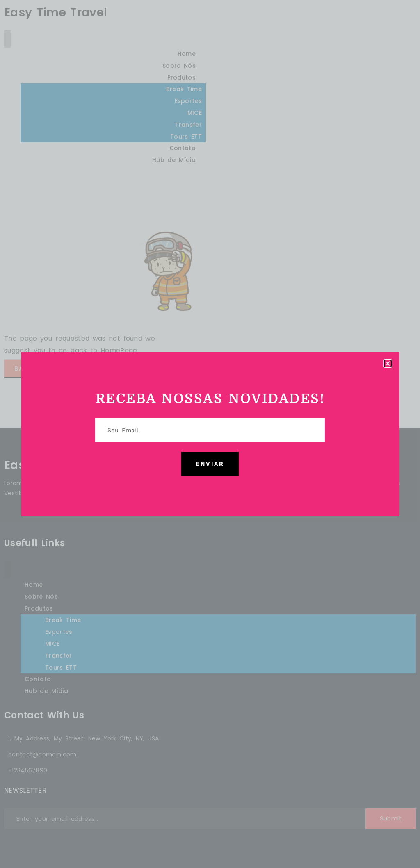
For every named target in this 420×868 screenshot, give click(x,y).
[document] (210, 434)
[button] (388, 363)
